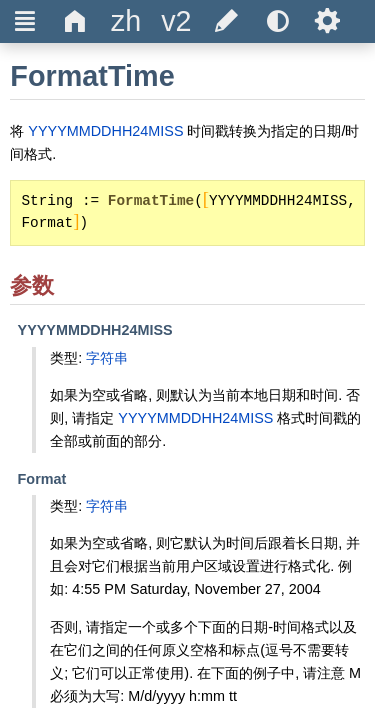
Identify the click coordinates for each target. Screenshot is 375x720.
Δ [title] (75, 21)
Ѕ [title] (327, 21)
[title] (126, 21)
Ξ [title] (25, 21)
